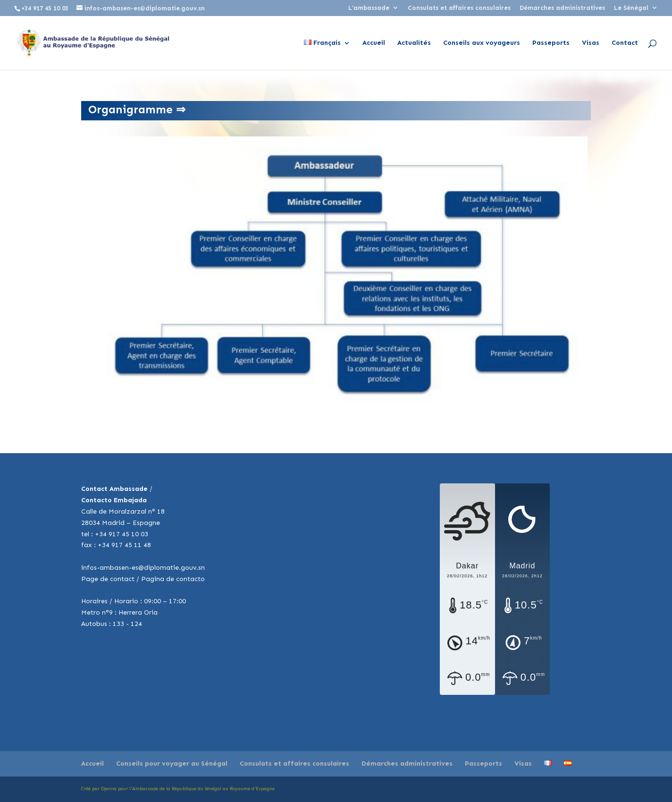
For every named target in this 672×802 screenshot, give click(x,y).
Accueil (374, 43)
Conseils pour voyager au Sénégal (172, 764)
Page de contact (108, 579)
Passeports (551, 43)
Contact (625, 43)
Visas (591, 43)
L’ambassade (369, 8)
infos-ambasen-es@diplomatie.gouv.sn (143, 568)
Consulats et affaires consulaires (459, 8)
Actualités (414, 43)
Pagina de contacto (173, 579)
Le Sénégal (631, 8)
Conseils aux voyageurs (482, 43)
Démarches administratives (562, 8)
